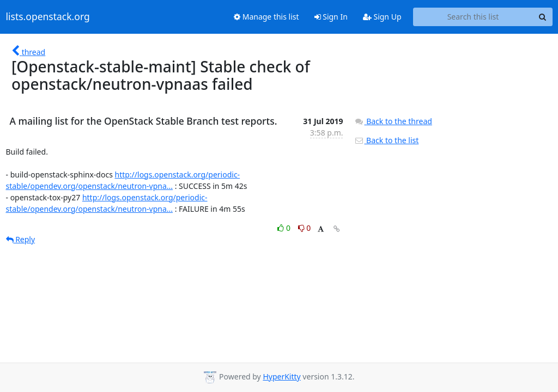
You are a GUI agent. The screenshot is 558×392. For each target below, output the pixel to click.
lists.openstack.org (48, 17)
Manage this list (266, 17)
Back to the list (386, 140)
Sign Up (382, 17)
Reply (21, 239)
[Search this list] (473, 17)
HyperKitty (281, 376)
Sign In (331, 17)
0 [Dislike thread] (305, 228)
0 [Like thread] (285, 228)
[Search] (543, 17)
